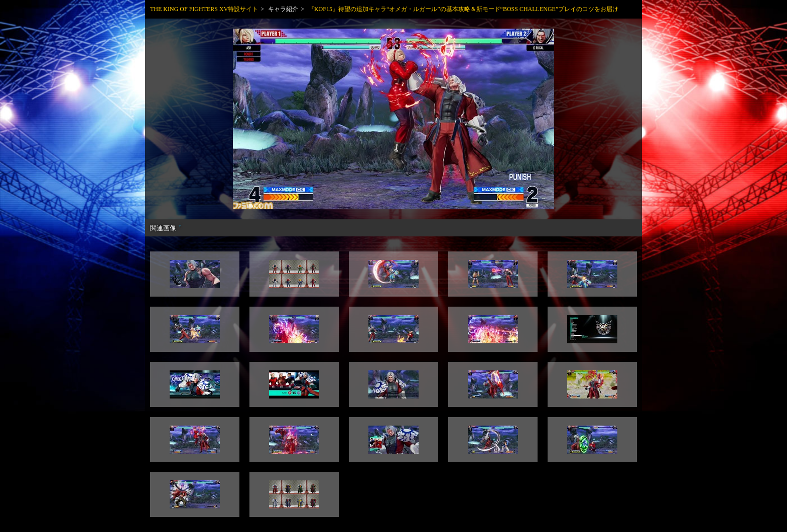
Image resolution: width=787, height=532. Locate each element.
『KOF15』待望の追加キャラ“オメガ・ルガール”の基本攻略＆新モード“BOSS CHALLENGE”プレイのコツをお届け (463, 9)
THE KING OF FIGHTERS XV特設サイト (204, 9)
